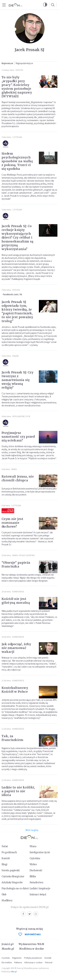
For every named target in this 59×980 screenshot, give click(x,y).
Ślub (4, 894)
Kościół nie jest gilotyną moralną (16, 601)
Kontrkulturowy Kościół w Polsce (15, 690)
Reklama (18, 963)
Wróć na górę (32, 830)
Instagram (36, 914)
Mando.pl (8, 949)
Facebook (23, 914)
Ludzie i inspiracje (40, 888)
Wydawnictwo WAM (31, 944)
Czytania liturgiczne (13, 876)
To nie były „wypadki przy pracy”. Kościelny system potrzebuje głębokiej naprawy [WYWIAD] (17, 87)
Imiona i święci (38, 894)
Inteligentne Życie (21, 416)
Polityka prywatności (33, 958)
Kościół (19, 70)
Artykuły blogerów (12, 882)
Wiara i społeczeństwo (24, 555)
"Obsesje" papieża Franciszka (16, 564)
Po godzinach (9, 852)
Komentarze (18, 592)
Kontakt (48, 958)
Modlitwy (7, 900)
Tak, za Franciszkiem (13, 738)
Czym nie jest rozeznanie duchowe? (12, 523)
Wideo (33, 864)
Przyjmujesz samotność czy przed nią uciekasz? (18, 437)
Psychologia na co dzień (15, 888)
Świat (5, 846)
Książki (16, 356)
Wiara (14, 469)
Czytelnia (17, 137)
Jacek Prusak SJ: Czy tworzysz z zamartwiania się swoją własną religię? (17, 380)
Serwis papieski (11, 870)
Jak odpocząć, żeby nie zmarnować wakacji (16, 648)
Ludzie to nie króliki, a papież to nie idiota (18, 791)
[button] (45, 5)
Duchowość (36, 870)
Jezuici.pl (8, 944)
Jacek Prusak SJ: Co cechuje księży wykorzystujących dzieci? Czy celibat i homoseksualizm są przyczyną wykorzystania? (17, 237)
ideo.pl (14, 972)
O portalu (6, 958)
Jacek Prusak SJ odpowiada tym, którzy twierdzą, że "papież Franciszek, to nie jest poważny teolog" (17, 311)
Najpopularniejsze (24, 63)
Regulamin (17, 958)
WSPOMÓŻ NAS (30, 934)
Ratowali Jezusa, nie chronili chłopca (18, 478)
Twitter (30, 914)
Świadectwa (36, 882)
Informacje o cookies (33, 963)
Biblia (33, 876)
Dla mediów (7, 963)
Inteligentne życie (40, 852)
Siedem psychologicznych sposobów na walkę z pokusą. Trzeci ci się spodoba (17, 161)
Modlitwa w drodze (31, 949)
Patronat (49, 963)
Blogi (4, 864)
